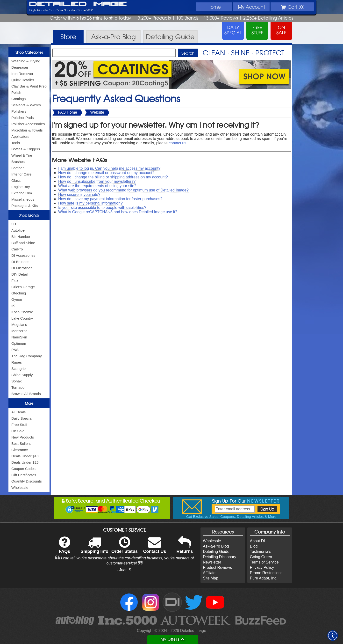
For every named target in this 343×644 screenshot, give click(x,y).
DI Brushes (20, 262)
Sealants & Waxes (26, 105)
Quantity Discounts (27, 481)
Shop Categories (29, 52)
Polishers (19, 111)
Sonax (17, 381)
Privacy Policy (262, 567)
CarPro (17, 249)
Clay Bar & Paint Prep (29, 86)
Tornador (18, 387)
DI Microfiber (22, 268)
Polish (16, 92)
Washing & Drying (26, 61)
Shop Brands (29, 215)
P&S (15, 350)
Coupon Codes (23, 469)
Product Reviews (217, 567)
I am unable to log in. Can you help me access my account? (109, 168)
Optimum (19, 343)
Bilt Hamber (21, 237)
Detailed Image (78, 4)
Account (251, 7)
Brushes (18, 162)
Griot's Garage (23, 287)
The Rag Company (27, 356)
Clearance (20, 450)
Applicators (20, 136)
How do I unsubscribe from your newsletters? (97, 181)
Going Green (261, 557)
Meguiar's (19, 325)
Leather (18, 168)
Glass (16, 180)
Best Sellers (21, 443)
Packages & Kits (25, 206)
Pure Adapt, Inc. (264, 578)
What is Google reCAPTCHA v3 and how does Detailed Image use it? (118, 212)
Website (97, 112)
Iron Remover (22, 74)
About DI (257, 541)
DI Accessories (23, 255)
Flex (15, 281)
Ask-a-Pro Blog (216, 546)
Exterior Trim (22, 193)
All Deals (18, 412)
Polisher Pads (23, 118)
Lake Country (22, 318)
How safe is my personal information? (90, 203)
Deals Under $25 (25, 462)
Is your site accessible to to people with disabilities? (102, 208)
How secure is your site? (79, 194)
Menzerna (19, 331)
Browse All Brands (26, 394)
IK (13, 306)
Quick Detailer (23, 80)
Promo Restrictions (266, 573)
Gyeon (17, 299)
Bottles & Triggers (26, 149)
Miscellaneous (23, 199)
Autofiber (19, 230)
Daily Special (22, 418)
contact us (177, 143)
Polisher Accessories (28, 124)
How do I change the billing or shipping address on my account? (113, 177)
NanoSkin (19, 337)
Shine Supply (22, 375)
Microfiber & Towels (27, 130)
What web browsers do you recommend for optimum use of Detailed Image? (123, 190)
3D (14, 224)
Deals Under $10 (25, 456)
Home (214, 7)
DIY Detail (19, 274)
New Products (23, 437)
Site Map (211, 578)
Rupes (17, 362)
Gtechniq (19, 293)
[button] (333, 636)
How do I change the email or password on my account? (106, 173)
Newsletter (212, 562)
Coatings (18, 99)
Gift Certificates (24, 475)
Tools (16, 143)
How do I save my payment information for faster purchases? (110, 199)
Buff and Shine (23, 243)
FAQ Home (68, 112)
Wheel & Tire (22, 155)
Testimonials (260, 552)
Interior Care (21, 174)
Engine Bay (21, 187)
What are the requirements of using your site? (97, 186)
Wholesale (20, 487)
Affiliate (209, 573)
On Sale (18, 431)
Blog (254, 546)
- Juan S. (125, 570)
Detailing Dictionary (220, 557)
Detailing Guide (216, 552)
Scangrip (18, 369)
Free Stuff (19, 425)
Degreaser (20, 67)
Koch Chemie (22, 312)
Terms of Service (264, 562)
